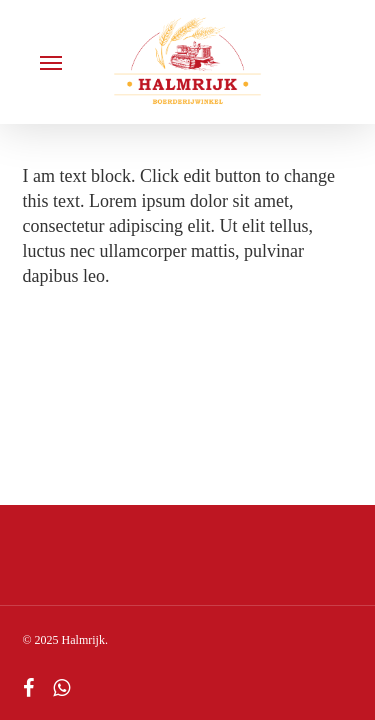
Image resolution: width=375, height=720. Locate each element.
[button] (51, 62)
